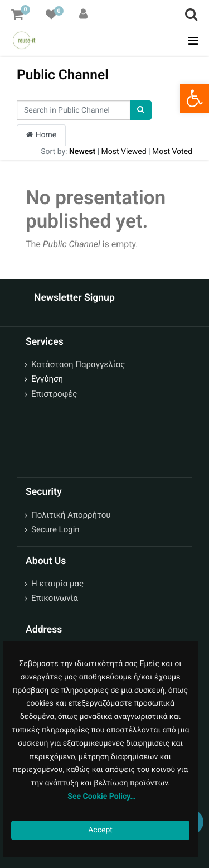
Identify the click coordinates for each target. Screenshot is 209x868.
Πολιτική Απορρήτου (71, 515)
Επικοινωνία (55, 598)
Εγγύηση (47, 379)
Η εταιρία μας (57, 584)
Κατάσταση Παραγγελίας (78, 364)
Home (41, 135)
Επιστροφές (54, 394)
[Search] (141, 110)
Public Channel (63, 74)
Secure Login (55, 529)
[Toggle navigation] (190, 41)
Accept (100, 830)
